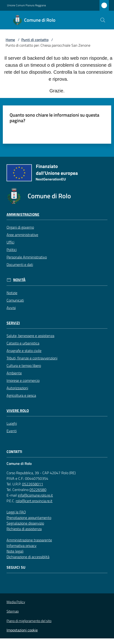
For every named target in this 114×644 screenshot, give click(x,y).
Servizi (13, 323)
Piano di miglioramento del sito (29, 621)
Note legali (15, 551)
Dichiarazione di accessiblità (28, 557)
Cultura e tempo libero (24, 366)
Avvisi (11, 308)
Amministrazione (23, 214)
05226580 (38, 490)
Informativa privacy (22, 546)
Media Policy (16, 602)
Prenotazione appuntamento (29, 518)
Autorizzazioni (17, 388)
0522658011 (33, 484)
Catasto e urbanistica (23, 343)
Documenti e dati (20, 265)
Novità (19, 280)
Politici (12, 250)
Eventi (12, 431)
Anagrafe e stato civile (24, 351)
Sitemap (13, 611)
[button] (103, 20)
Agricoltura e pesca (21, 395)
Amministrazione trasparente (29, 540)
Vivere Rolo (18, 411)
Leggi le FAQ (16, 512)
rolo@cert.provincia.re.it (34, 501)
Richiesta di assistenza (24, 529)
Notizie (12, 293)
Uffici (10, 242)
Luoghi (12, 423)
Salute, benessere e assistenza (30, 336)
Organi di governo (20, 227)
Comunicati (15, 300)
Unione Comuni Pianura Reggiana (26, 5)
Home (10, 40)
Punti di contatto (35, 40)
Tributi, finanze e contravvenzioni (32, 358)
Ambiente (14, 373)
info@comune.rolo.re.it (35, 495)
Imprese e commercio (23, 380)
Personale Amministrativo (27, 257)
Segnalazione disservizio (25, 523)
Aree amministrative (22, 235)
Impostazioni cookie (22, 630)
